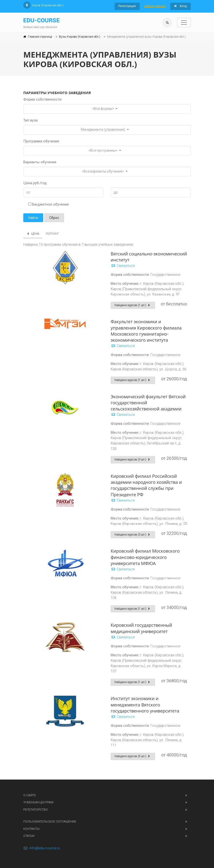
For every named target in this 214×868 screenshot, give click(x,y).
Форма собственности (42, 99)
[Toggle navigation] (184, 23)
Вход (181, 6)
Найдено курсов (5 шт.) (133, 756)
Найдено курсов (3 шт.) (133, 460)
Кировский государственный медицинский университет (141, 628)
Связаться (123, 266)
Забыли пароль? (155, 6)
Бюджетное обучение (49, 204)
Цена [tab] (33, 234)
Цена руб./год (35, 183)
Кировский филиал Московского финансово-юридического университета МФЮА (145, 557)
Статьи (29, 836)
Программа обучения (41, 141)
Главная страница (40, 37)
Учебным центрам (38, 802)
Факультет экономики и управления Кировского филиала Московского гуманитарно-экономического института (146, 331)
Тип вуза (30, 120)
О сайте (30, 795)
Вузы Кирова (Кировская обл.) (80, 37)
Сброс (54, 218)
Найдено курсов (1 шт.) (133, 305)
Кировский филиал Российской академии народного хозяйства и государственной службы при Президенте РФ (146, 485)
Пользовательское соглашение (50, 821)
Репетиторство (36, 810)
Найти (33, 218)
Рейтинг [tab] (53, 234)
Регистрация (127, 6)
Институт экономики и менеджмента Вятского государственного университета (145, 704)
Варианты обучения (40, 162)
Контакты (31, 829)
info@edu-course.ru (42, 848)
